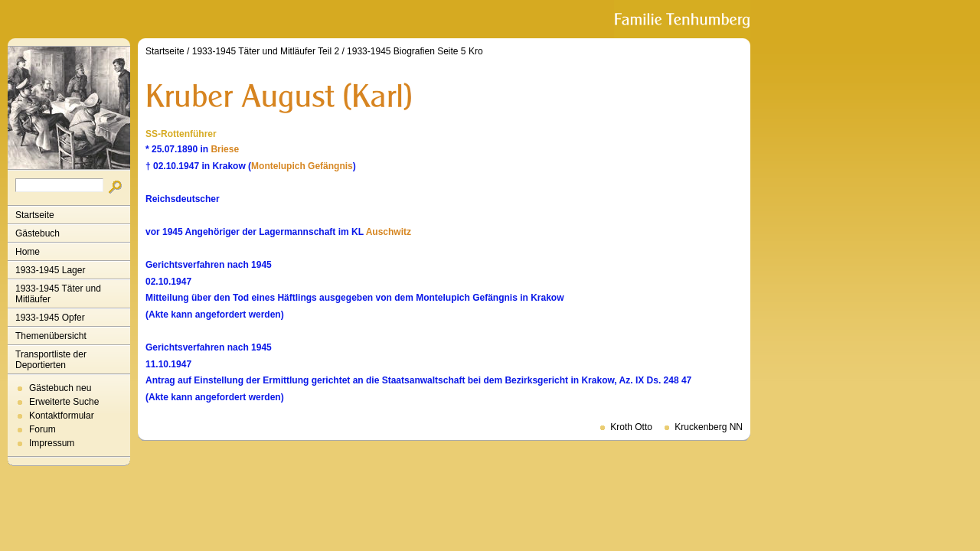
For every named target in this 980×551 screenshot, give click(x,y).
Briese (225, 149)
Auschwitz (389, 232)
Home (28, 252)
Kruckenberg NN (709, 427)
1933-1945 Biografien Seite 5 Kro (415, 51)
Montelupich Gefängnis (302, 166)
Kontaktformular (62, 416)
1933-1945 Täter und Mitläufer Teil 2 (266, 51)
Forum (42, 429)
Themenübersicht (51, 336)
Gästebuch (38, 233)
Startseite (35, 215)
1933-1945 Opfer (50, 318)
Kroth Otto (631, 427)
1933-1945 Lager (50, 270)
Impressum (52, 443)
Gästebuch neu (60, 388)
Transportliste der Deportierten (51, 360)
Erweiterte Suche (64, 402)
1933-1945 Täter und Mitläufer (58, 294)
